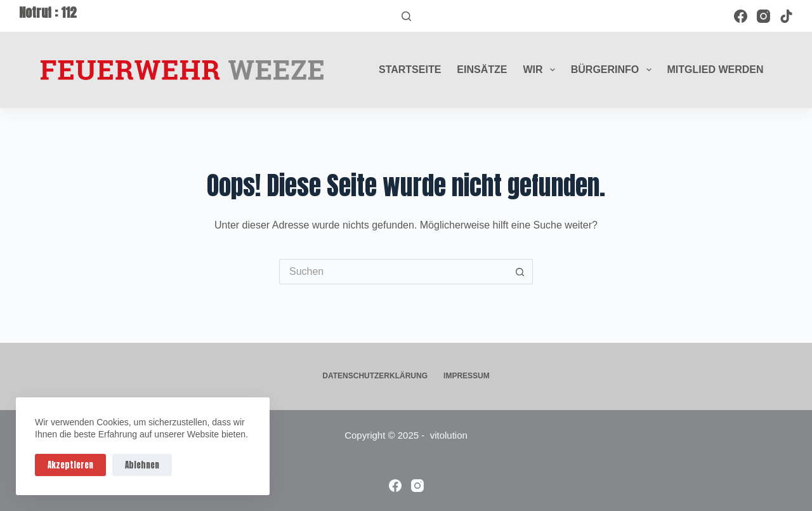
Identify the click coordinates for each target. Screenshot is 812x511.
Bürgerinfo (614, 70)
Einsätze (482, 70)
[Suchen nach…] (393, 272)
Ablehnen (142, 465)
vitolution (449, 435)
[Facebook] (741, 16)
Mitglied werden (716, 70)
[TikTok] (786, 16)
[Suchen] (406, 16)
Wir (541, 70)
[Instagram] (763, 16)
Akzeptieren (70, 465)
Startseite (410, 70)
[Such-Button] (520, 272)
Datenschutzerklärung (375, 376)
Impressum (467, 376)
